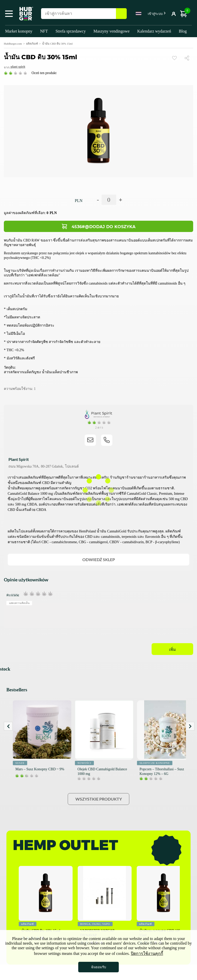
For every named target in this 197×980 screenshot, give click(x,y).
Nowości (84, 763)
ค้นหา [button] (121, 14)
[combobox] (139, 14)
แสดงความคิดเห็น (19, 603)
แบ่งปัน (189, 58)
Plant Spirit (18, 67)
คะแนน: (13, 595)
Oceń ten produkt (44, 73)
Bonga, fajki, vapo (95, 924)
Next (190, 726)
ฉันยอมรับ (98, 967)
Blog (183, 31)
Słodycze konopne (155, 763)
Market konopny (19, 31)
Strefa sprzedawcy (71, 31)
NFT (44, 31)
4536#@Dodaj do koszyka (104, 227)
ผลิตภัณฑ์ (32, 44)
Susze (20, 763)
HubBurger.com (13, 44)
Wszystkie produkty (99, 799)
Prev (8, 726)
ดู (174, 58)
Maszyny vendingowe (111, 31)
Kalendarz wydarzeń (154, 31)
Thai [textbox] (139, 13)
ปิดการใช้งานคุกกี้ (147, 953)
